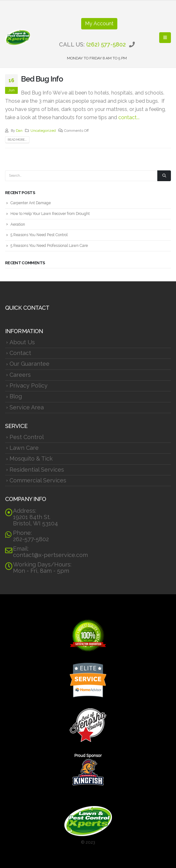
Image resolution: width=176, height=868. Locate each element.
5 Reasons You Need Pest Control (39, 235)
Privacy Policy (29, 385)
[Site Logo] (18, 37)
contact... (129, 117)
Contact (20, 353)
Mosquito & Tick (31, 458)
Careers (20, 375)
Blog (16, 396)
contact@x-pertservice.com (50, 555)
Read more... (17, 140)
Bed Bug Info (42, 79)
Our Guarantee (29, 364)
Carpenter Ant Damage (31, 203)
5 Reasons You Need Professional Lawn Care (49, 246)
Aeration (18, 224)
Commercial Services (38, 480)
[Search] (164, 176)
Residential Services (37, 470)
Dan (19, 131)
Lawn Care (24, 448)
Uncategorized (43, 131)
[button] (165, 38)
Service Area (27, 407)
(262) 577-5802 (106, 44)
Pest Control (27, 437)
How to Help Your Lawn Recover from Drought (50, 214)
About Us (22, 342)
